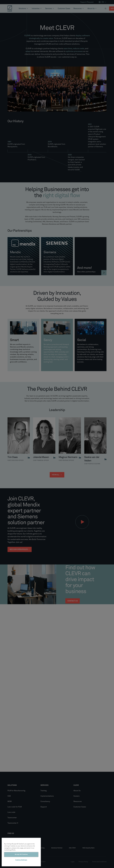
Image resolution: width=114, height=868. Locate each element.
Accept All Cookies (21, 854)
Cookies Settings (21, 860)
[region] (21, 852)
